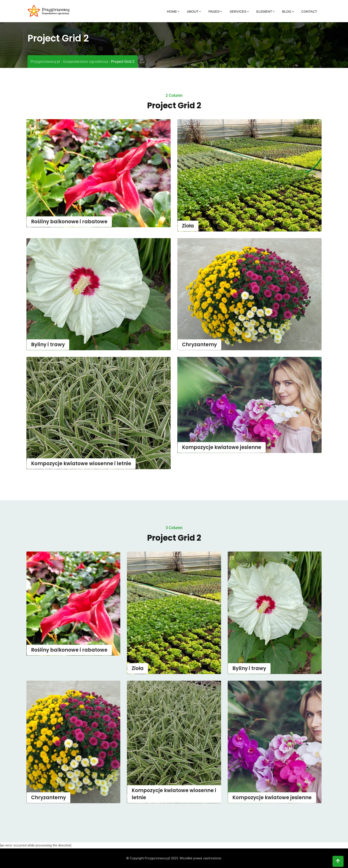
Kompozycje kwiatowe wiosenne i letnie (81, 464)
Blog (287, 11)
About (193, 11)
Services (238, 11)
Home (172, 11)
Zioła (188, 226)
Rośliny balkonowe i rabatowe (69, 222)
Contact (309, 11)
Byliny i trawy (48, 345)
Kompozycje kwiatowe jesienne (222, 447)
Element (264, 11)
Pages (214, 11)
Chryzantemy (199, 345)
